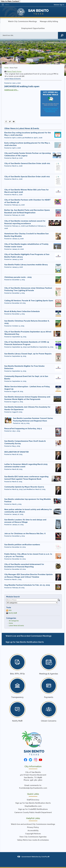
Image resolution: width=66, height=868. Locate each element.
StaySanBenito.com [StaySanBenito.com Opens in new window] (33, 806)
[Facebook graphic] (26, 760)
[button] (62, 35)
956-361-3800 (36, 780)
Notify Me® (13, 613)
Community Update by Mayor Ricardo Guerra (24, 487)
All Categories (14, 621)
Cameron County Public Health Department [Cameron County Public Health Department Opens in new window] (33, 812)
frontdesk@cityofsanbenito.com (33, 788)
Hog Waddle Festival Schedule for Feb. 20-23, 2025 (27, 585)
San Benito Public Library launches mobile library (26, 265)
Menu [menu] (7, 5)
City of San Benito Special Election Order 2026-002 (27, 177)
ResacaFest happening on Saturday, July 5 (23, 429)
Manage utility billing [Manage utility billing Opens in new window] (49, 21)
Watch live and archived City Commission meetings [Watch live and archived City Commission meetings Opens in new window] (33, 824)
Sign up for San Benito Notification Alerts (25, 642)
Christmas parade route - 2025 (18, 277)
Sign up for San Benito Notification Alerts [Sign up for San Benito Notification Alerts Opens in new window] (33, 803)
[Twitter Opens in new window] (10, 122)
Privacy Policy (33, 827)
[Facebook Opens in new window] (6, 122)
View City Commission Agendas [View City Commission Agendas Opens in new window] (33, 837)
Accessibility (33, 831)
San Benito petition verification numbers (22, 545)
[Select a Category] (32, 603)
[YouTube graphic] (40, 760)
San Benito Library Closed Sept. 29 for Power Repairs (28, 354)
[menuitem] (33, 636)
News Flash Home (14, 71)
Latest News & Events (16, 626)
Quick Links (33, 794)
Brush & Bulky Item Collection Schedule (22, 311)
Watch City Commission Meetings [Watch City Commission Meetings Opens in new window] (22, 21)
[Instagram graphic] (36, 760)
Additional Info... (11, 90)
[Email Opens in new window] (14, 122)
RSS (10, 610)
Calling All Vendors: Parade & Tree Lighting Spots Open (29, 301)
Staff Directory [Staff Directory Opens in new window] (33, 800)
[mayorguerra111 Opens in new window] (58, 455)
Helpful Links (33, 818)
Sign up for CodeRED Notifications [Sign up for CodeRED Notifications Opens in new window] (33, 809)
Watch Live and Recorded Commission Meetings (29, 636)
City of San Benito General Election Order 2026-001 (27, 163)
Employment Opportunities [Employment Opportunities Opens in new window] (33, 28)
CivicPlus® (45, 857)
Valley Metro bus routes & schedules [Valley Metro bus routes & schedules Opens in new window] (33, 840)
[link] (59, 5)
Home (6, 68)
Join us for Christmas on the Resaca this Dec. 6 (25, 534)
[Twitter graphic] (30, 760)
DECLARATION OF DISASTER (16, 452)
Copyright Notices (33, 834)
